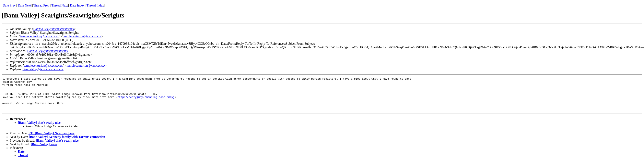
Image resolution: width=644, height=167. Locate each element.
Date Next (25, 5)
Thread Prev (41, 5)
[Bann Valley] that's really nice (39, 129)
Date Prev (9, 5)
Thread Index (95, 5)
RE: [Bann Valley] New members (51, 140)
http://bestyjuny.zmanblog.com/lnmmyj (146, 101)
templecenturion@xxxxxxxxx (39, 36)
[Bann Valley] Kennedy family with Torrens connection (67, 144)
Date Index (77, 5)
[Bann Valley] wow (44, 151)
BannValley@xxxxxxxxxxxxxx (54, 29)
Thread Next (60, 5)
